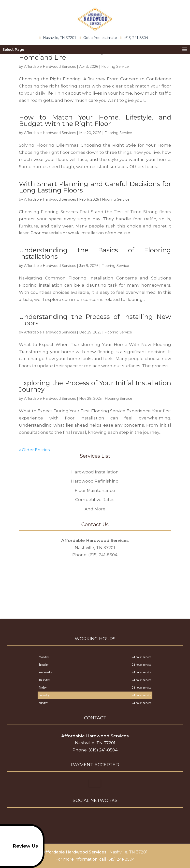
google (94, 819)
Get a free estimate (99, 38)
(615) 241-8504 (136, 37)
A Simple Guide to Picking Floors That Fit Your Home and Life (95, 54)
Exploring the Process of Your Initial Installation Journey (95, 386)
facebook (85, 819)
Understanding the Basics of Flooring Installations (95, 253)
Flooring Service (115, 67)
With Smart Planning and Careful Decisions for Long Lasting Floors (95, 187)
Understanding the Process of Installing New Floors (95, 320)
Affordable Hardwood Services (50, 67)
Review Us (21, 846)
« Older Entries (34, 450)
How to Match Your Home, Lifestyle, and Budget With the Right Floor (95, 121)
